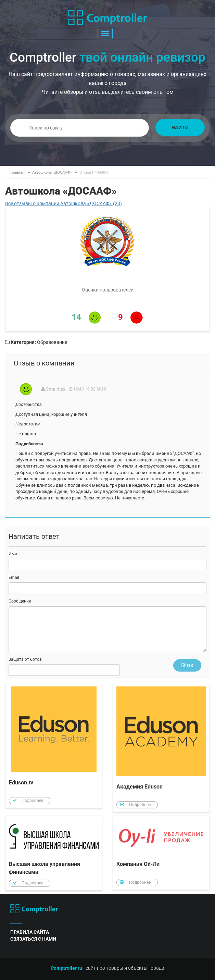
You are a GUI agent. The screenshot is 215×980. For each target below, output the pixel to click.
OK (187, 666)
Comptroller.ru (66, 968)
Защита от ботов (25, 659)
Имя (13, 554)
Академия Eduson (161, 748)
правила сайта (30, 932)
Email (14, 578)
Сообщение (20, 601)
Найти (180, 127)
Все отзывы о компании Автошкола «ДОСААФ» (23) (64, 203)
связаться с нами (33, 939)
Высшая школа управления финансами (54, 853)
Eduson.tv (54, 746)
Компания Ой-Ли (161, 853)
